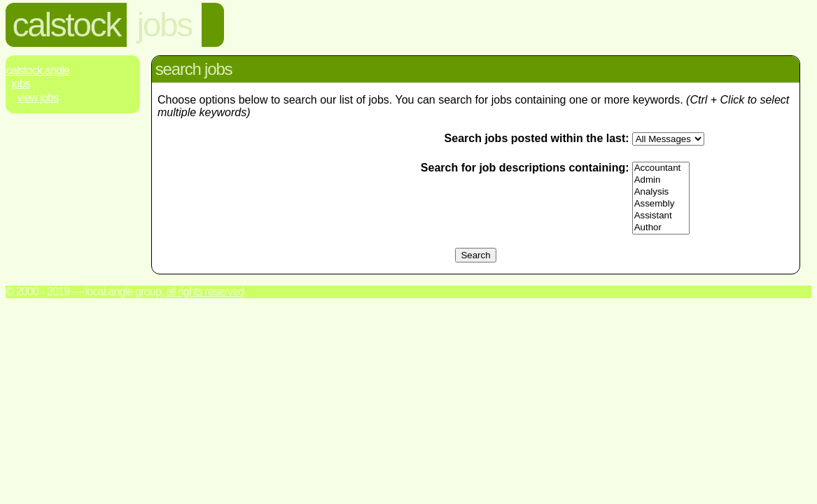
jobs (164, 25)
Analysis (661, 192)
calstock (67, 25)
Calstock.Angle (38, 70)
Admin (661, 180)
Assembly (661, 204)
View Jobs (38, 98)
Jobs (21, 84)
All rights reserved (205, 292)
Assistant (661, 216)
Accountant (661, 168)
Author (661, 228)
